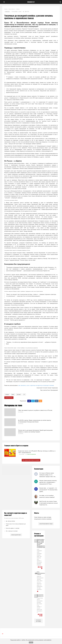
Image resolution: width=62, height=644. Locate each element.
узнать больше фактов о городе (46, 524)
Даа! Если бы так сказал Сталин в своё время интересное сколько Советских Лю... (49, 503)
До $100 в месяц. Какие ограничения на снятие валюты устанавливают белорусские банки (35, 421)
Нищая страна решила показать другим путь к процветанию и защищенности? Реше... (48, 482)
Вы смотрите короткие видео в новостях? (16, 514)
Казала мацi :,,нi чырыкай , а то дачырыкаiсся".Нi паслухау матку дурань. (48, 490)
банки (13, 394)
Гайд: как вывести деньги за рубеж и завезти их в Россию (35, 410)
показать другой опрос (16, 535)
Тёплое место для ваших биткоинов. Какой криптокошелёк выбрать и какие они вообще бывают (35, 431)
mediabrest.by (31, 2)
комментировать (9, 398)
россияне (19, 394)
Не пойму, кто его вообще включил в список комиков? (47, 496)
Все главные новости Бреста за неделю (31, 460)
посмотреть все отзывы (39, 621)
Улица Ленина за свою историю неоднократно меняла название (43, 518)
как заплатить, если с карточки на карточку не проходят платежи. (36, 385)
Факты (37, 513)
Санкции (7, 394)
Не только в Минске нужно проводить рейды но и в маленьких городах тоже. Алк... (48, 475)
